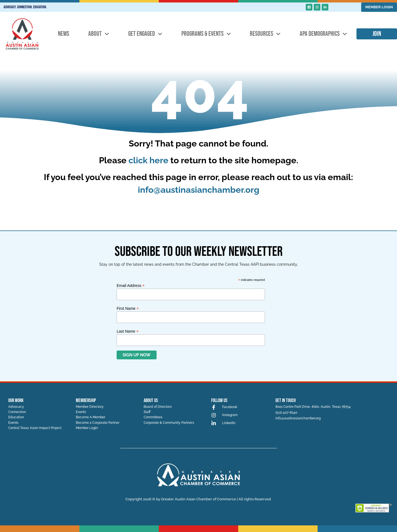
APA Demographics (323, 34)
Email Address (131, 285)
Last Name (128, 331)
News (64, 34)
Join (377, 34)
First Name (128, 308)
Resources (265, 34)
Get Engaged (145, 34)
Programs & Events (206, 34)
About (99, 34)
